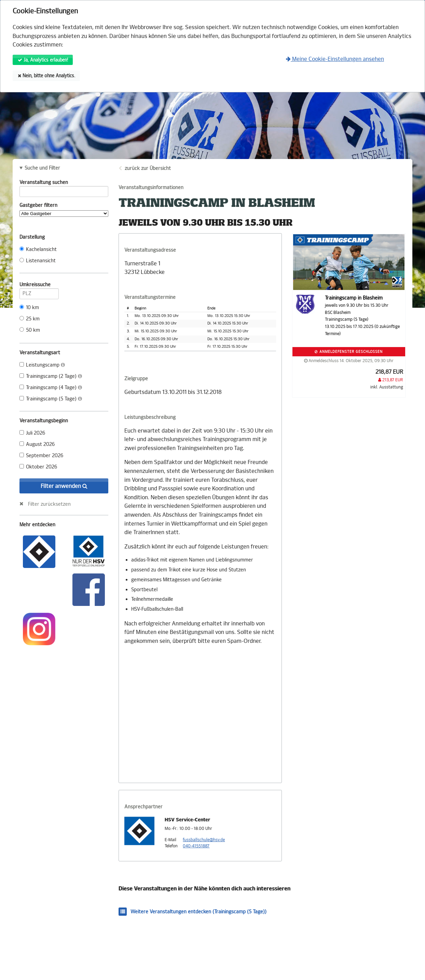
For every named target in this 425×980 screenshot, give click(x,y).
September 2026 (41, 456)
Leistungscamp (42, 365)
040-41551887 (196, 846)
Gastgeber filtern (64, 210)
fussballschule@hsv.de (204, 840)
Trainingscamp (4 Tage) (51, 388)
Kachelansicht (38, 249)
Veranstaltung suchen (64, 184)
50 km (30, 330)
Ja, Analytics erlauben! (43, 60)
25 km (30, 319)
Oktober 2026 (38, 467)
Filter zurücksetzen (49, 504)
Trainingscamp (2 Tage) (51, 376)
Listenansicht (38, 261)
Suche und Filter (42, 168)
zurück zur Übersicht (148, 168)
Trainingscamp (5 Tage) (51, 399)
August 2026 (37, 444)
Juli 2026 (32, 433)
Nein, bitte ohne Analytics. (46, 76)
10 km (29, 308)
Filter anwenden (64, 486)
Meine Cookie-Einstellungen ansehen (335, 59)
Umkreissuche (39, 286)
